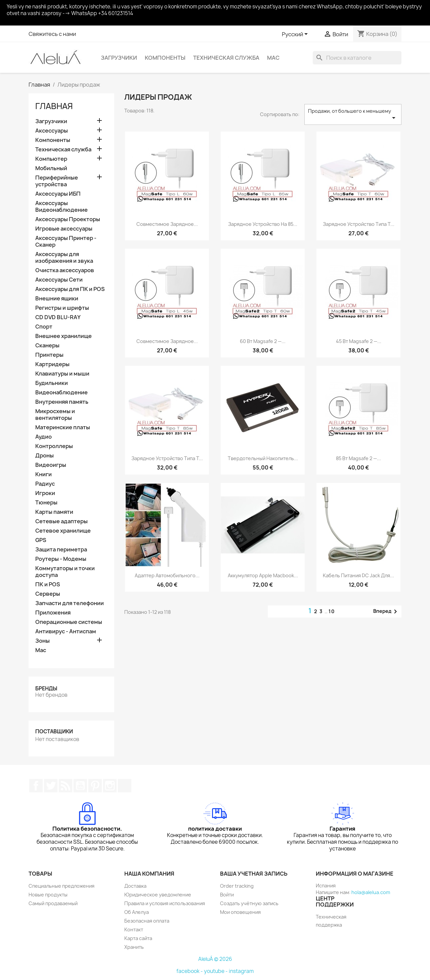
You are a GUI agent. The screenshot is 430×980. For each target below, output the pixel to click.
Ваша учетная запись (254, 874)
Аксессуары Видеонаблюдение (61, 207)
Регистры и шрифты (62, 308)
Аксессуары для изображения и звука (64, 258)
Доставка (135, 886)
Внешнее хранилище (63, 336)
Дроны (45, 456)
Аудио (44, 437)
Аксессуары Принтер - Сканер (66, 241)
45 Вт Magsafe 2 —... (359, 341)
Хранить (134, 947)
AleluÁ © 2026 (215, 959)
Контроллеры (54, 446)
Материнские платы (63, 427)
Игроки (45, 493)
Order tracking (237, 886)
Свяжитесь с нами (52, 34)
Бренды (46, 689)
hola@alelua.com (371, 892)
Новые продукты (48, 895)
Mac (273, 58)
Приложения (53, 613)
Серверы (48, 594)
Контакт (134, 929)
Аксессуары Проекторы (68, 219)
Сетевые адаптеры (61, 521)
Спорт (44, 327)
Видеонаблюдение (61, 393)
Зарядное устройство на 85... (263, 224)
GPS (41, 540)
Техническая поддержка (331, 921)
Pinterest (95, 786)
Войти (227, 895)
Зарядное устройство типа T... (359, 224)
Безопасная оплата (147, 921)
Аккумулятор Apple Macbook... (263, 575)
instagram (241, 971)
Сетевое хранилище (63, 531)
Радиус (45, 484)
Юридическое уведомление (158, 895)
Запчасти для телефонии (70, 603)
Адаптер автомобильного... (167, 575)
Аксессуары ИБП (58, 194)
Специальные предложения (61, 886)
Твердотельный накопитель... (263, 458)
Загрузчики (119, 58)
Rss (66, 786)
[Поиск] (357, 58)
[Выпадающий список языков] (296, 35)
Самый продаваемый (53, 903)
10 (332, 611)
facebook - (190, 971)
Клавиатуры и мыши (62, 374)
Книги (44, 474)
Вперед (386, 611)
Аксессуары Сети (59, 280)
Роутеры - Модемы (61, 559)
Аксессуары (52, 131)
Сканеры (47, 346)
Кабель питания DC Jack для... (358, 575)
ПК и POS (48, 584)
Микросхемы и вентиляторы (55, 415)
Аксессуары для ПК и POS (70, 289)
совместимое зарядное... (167, 224)
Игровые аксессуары (64, 229)
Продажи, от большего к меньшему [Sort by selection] (353, 115)
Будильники (52, 383)
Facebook (36, 786)
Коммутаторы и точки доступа (65, 572)
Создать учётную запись (249, 903)
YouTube (80, 786)
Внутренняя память (62, 402)
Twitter (51, 786)
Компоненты (165, 58)
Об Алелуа (137, 912)
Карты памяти (54, 512)
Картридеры (52, 364)
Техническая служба (226, 58)
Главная (54, 106)
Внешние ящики (57, 299)
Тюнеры (46, 503)
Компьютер (51, 159)
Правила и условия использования (165, 903)
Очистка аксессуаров (65, 270)
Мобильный (51, 168)
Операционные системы (69, 622)
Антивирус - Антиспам (66, 631)
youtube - (216, 971)
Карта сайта (138, 938)
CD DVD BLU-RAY (58, 317)
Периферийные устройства (57, 181)
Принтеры (49, 355)
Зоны (42, 641)
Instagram (110, 786)
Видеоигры (51, 465)
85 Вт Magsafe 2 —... (358, 458)
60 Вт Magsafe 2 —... (263, 341)
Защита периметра (61, 550)
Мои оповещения (240, 912)
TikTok (125, 786)
